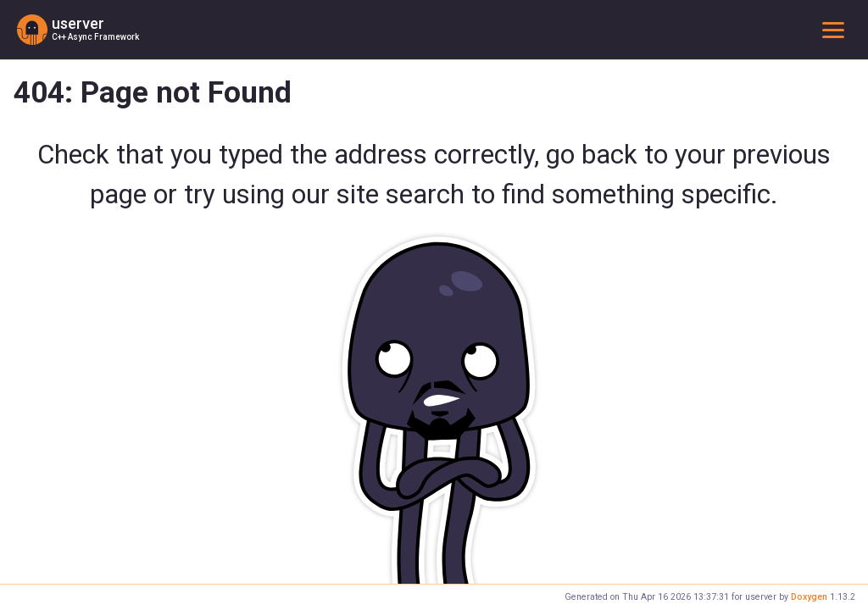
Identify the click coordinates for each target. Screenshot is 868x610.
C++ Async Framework (95, 37)
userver (78, 24)
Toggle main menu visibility (837, 29)
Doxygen (809, 597)
